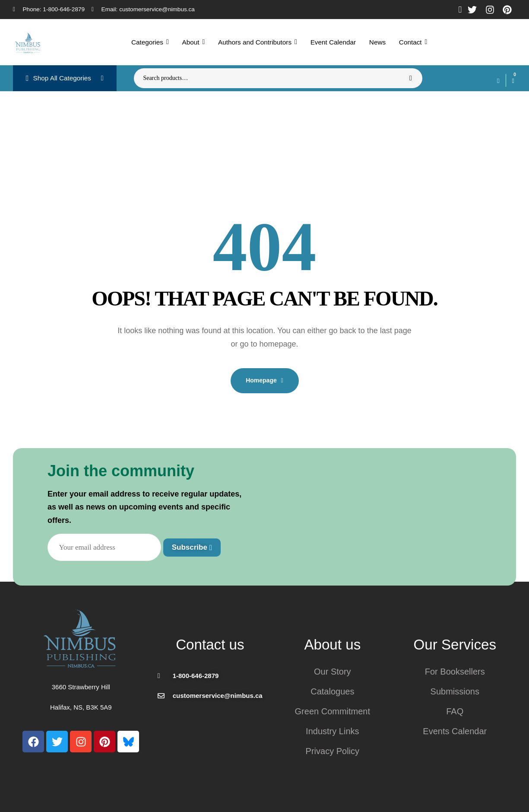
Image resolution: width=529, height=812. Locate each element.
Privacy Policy (333, 751)
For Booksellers (455, 672)
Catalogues (332, 691)
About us (332, 645)
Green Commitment (333, 711)
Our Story (333, 672)
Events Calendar (455, 731)
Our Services (455, 645)
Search (410, 78)
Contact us (210, 645)
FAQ (455, 711)
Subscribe (192, 547)
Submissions (455, 691)
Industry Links (332, 731)
